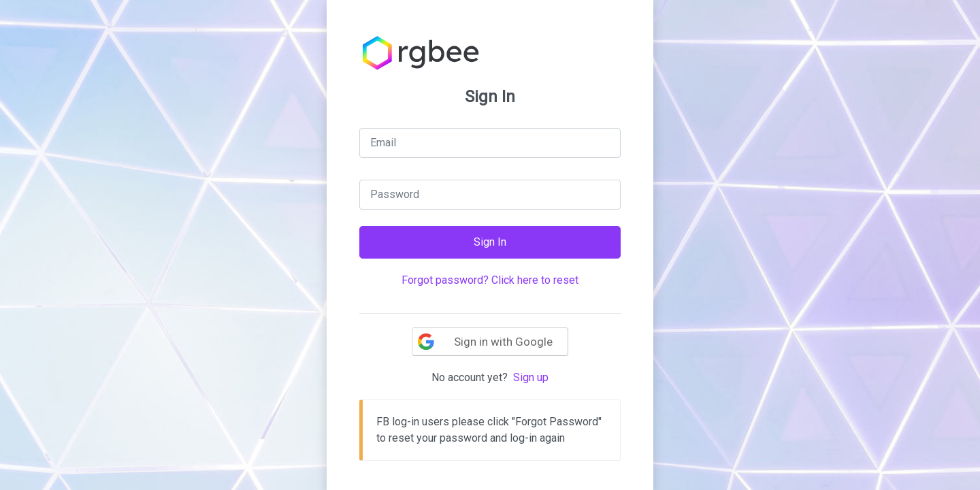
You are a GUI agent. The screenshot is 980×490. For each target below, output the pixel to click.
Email (383, 143)
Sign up (531, 377)
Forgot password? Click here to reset (490, 280)
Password (395, 194)
